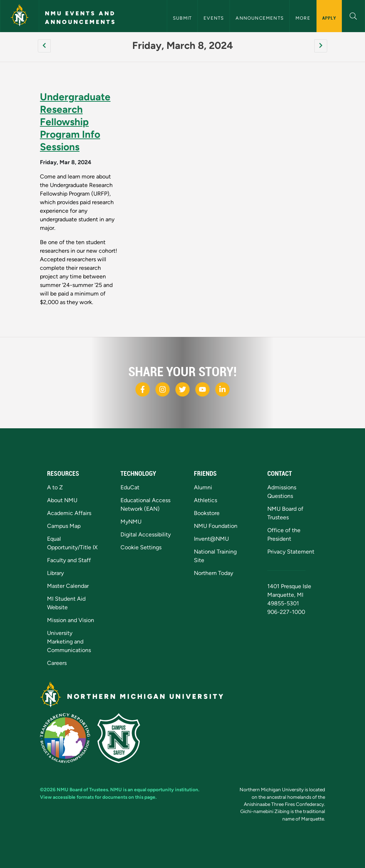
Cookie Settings (141, 547)
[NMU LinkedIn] (222, 389)
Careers (57, 663)
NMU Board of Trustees (82, 789)
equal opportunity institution (166, 789)
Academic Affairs (69, 513)
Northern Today (214, 573)
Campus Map (64, 526)
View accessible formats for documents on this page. (98, 797)
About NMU (62, 500)
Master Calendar (68, 586)
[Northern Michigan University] (20, 16)
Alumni (203, 487)
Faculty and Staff (69, 560)
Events (214, 18)
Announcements (260, 18)
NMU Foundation (216, 526)
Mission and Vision (71, 620)
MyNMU (131, 522)
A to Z (55, 487)
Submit (182, 18)
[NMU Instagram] (163, 389)
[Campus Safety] (122, 738)
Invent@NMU (211, 539)
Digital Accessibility (146, 534)
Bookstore (207, 513)
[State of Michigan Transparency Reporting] (69, 738)
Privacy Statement (291, 552)
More (303, 18)
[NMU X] (182, 389)
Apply (329, 18)
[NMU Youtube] (202, 389)
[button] (353, 15)
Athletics (205, 500)
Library (55, 573)
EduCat (130, 487)
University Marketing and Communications (69, 642)
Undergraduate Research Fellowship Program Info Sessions (75, 122)
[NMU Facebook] (143, 389)
